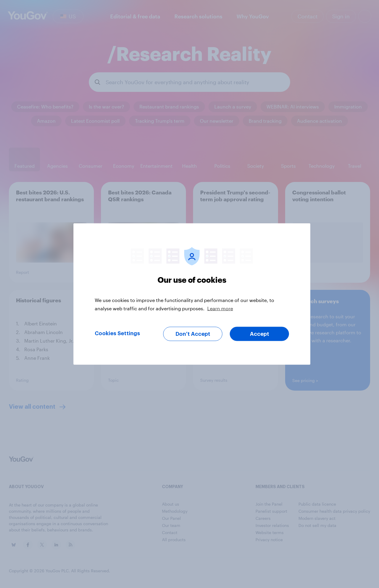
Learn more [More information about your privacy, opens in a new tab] (220, 308)
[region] (192, 294)
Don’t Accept (193, 334)
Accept (260, 334)
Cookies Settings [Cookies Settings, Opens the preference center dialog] (117, 333)
